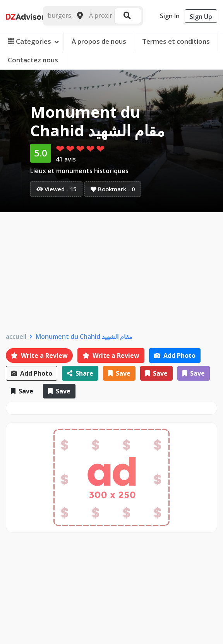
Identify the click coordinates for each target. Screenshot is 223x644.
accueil (16, 337)
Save (119, 373)
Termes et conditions (176, 41)
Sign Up (201, 17)
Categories (33, 41)
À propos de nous (99, 41)
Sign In (170, 16)
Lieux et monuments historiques (79, 171)
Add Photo (175, 355)
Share (80, 373)
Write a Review (39, 355)
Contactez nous (33, 60)
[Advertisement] (111, 270)
